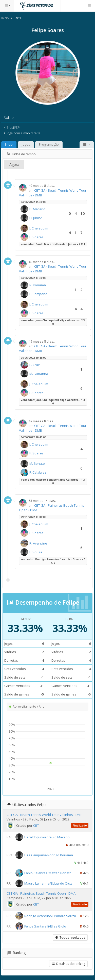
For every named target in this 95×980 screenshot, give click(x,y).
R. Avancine (38, 543)
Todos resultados (70, 937)
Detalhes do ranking (68, 964)
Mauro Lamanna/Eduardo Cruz (48, 883)
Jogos (26, 145)
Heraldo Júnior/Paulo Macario (47, 837)
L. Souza (36, 552)
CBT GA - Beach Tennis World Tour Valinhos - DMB (45, 815)
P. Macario (37, 209)
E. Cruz (35, 365)
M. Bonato (37, 463)
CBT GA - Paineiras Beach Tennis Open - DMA (41, 893)
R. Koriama (38, 285)
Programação (49, 145)
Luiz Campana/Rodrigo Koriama (49, 855)
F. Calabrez (38, 472)
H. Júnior (36, 218)
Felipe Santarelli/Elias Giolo (45, 926)
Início (5, 18)
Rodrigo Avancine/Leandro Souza (50, 916)
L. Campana (38, 294)
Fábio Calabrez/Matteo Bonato (48, 873)
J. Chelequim (39, 228)
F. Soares (36, 237)
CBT (36, 826)
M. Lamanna (39, 374)
